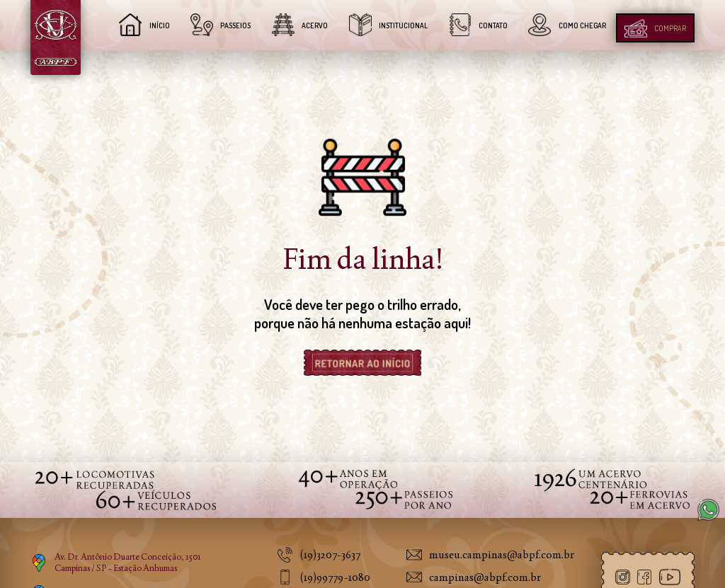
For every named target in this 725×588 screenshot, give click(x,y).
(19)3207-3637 (330, 554)
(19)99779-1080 (335, 577)
